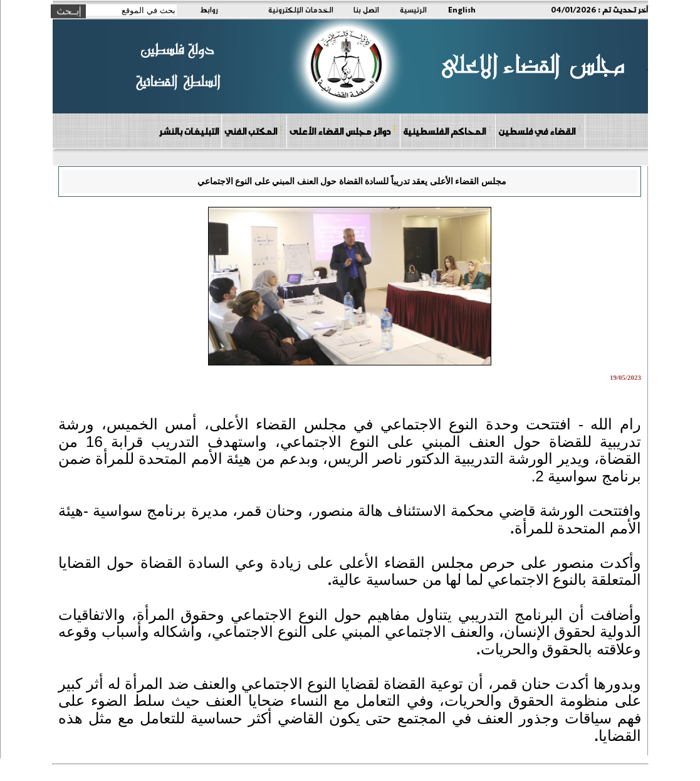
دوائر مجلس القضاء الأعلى (343, 131)
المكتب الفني (253, 131)
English (462, 9)
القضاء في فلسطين (540, 131)
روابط (209, 9)
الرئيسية (413, 9)
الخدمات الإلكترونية (301, 9)
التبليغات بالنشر (189, 131)
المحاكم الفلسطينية (447, 131)
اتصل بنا (366, 9)
